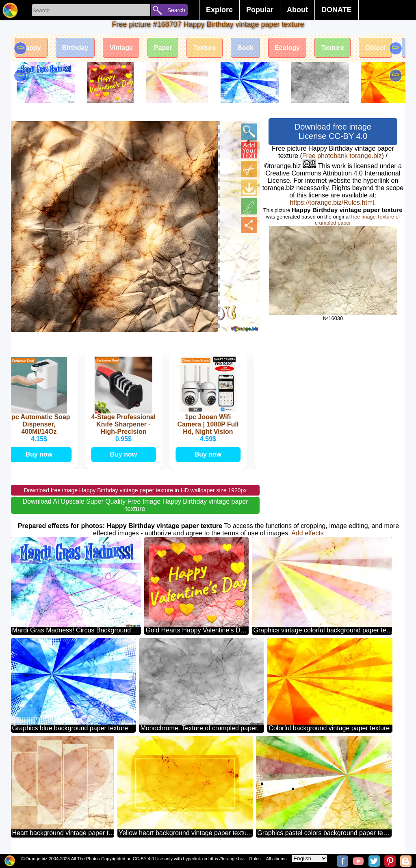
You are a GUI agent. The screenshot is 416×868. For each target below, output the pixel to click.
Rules (255, 859)
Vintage (121, 48)
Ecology (287, 48)
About (297, 10)
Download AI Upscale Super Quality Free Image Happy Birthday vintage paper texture (135, 505)
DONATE (337, 10)
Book (245, 48)
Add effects (308, 533)
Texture (205, 48)
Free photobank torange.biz (342, 156)
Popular (260, 10)
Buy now (40, 454)
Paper (163, 48)
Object (375, 48)
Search (176, 10)
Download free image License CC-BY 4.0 (333, 131)
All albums (276, 859)
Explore (219, 10)
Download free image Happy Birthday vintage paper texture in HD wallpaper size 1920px (135, 490)
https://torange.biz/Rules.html (332, 202)
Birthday (75, 48)
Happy (31, 48)
